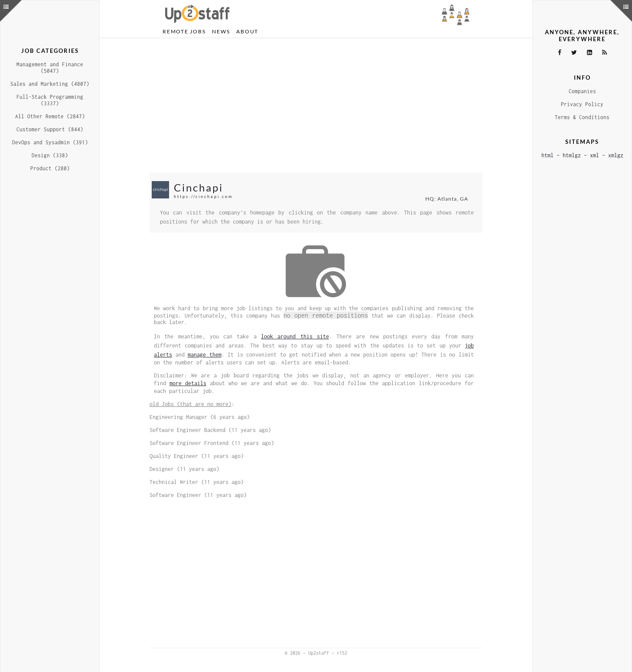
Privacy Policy (582, 104)
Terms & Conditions (582, 117)
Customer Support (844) (50, 129)
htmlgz (572, 155)
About (247, 31)
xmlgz (616, 155)
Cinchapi (199, 187)
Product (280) (50, 168)
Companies (582, 91)
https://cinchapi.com (203, 196)
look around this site (295, 336)
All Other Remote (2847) (50, 116)
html (547, 155)
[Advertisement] (316, 105)
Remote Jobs (184, 31)
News (221, 31)
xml (595, 155)
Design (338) (50, 155)
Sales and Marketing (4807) (50, 84)
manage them (205, 355)
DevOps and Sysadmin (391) (50, 142)
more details (188, 383)
